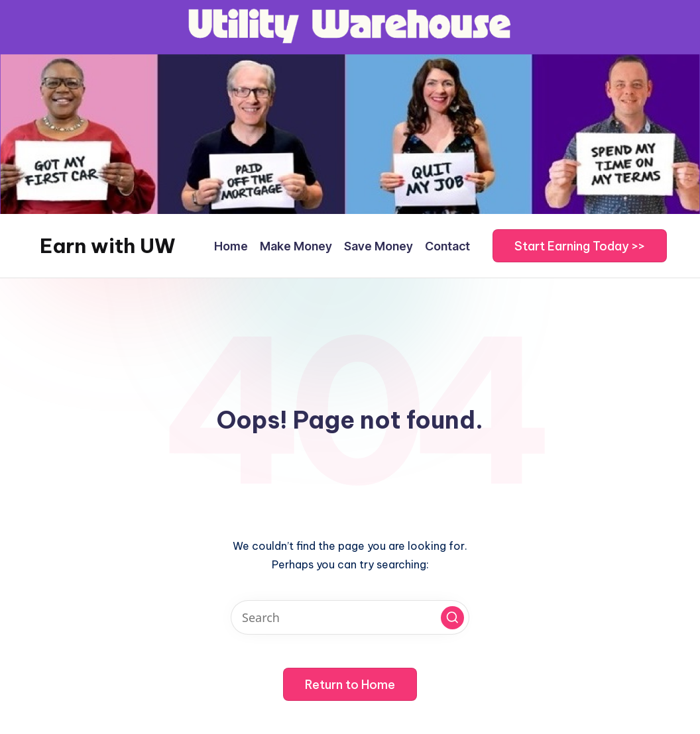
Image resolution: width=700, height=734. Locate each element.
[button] (580, 246)
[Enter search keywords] (350, 617)
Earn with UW (108, 246)
